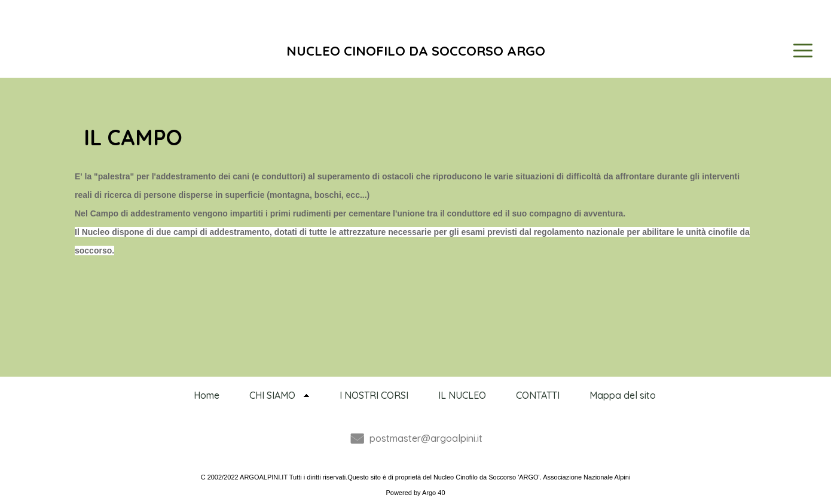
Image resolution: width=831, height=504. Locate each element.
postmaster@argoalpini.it (426, 438)
